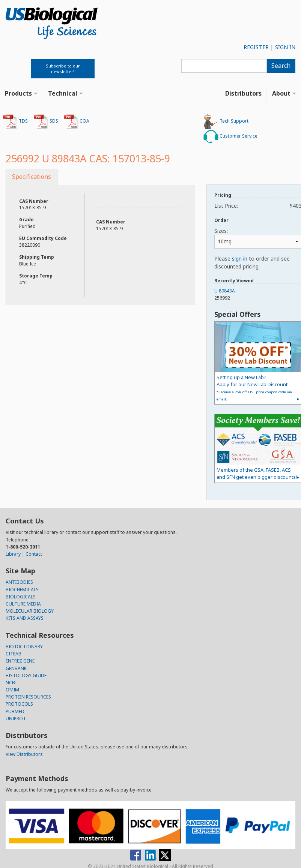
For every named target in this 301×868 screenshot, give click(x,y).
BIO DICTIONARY (24, 647)
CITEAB (14, 654)
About (281, 93)
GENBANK (16, 668)
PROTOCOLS (19, 704)
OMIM (12, 690)
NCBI (11, 683)
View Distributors (24, 754)
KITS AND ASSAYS (25, 618)
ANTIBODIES (19, 582)
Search (281, 66)
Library (13, 554)
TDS (15, 121)
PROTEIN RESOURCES (28, 697)
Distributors (243, 93)
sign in (240, 259)
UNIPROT (16, 719)
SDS (46, 121)
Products (18, 93)
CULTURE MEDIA (23, 604)
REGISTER (256, 47)
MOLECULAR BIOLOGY (30, 611)
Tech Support (226, 121)
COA (76, 121)
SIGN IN (285, 47)
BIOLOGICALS (21, 597)
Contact (34, 554)
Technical (63, 93)
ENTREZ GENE (20, 661)
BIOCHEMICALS (22, 590)
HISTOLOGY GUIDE (26, 675)
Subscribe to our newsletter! (63, 69)
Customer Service (230, 136)
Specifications (32, 177)
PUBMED (15, 711)
